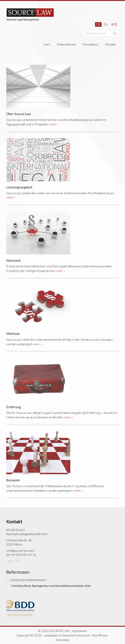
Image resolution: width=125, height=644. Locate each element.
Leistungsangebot (19, 187)
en (106, 24)
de (98, 24)
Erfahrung (14, 407)
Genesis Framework (76, 635)
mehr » (54, 124)
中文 (114, 24)
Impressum (79, 631)
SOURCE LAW (30, 15)
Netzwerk (13, 260)
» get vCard (13, 561)
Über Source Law (19, 114)
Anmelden (63, 640)
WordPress (99, 635)
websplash (51, 635)
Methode (13, 334)
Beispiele (13, 480)
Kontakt (14, 521)
